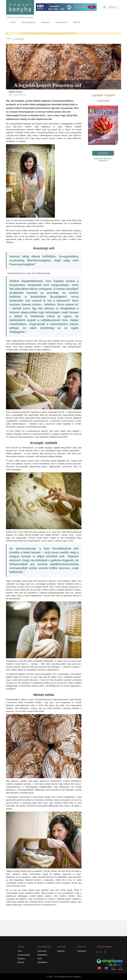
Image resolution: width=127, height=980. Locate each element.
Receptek (46, 22)
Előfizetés (61, 951)
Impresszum (42, 951)
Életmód (77, 22)
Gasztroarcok (61, 22)
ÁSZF (40, 959)
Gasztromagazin (28, 22)
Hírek (13, 22)
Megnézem (103, 153)
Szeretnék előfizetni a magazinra (103, 160)
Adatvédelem (42, 962)
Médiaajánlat (42, 955)
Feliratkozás (82, 951)
